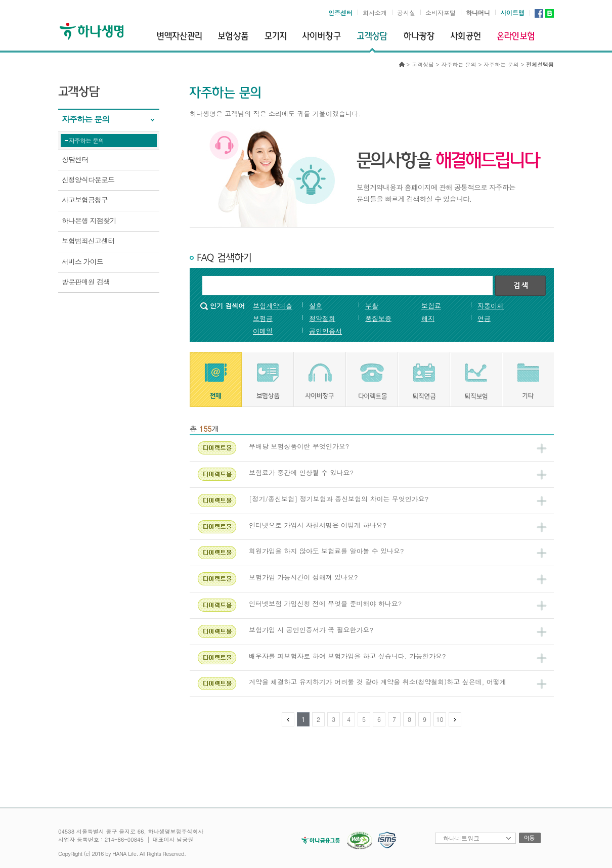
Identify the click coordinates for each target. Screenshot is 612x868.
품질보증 (378, 318)
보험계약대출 (273, 306)
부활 (372, 306)
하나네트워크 (461, 838)
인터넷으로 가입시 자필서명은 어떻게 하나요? (318, 525)
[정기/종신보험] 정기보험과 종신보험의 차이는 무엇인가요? (339, 499)
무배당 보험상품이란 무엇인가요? (299, 446)
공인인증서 (325, 331)
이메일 (263, 331)
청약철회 (322, 318)
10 (440, 719)
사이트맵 (512, 12)
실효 (316, 306)
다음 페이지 (455, 719)
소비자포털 (441, 12)
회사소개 (375, 12)
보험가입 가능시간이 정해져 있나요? (303, 577)
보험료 (431, 306)
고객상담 (423, 64)
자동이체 (491, 306)
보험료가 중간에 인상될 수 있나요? (301, 472)
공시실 (406, 12)
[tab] (216, 379)
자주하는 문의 (86, 140)
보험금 (263, 318)
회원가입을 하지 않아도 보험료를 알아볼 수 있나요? (326, 551)
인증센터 (340, 12)
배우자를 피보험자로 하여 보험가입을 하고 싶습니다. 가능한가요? (347, 656)
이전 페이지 (288, 719)
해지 (428, 318)
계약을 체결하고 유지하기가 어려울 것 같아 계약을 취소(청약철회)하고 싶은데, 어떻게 (378, 682)
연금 (484, 318)
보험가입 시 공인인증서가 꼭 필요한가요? (311, 630)
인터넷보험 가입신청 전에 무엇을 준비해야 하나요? (325, 603)
